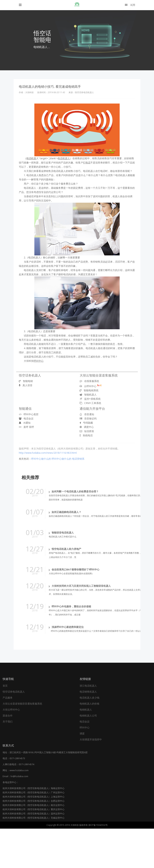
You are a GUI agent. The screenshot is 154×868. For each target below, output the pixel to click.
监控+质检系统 (90, 399)
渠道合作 (8, 755)
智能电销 (26, 381)
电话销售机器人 (88, 731)
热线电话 (86, 435)
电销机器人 (86, 749)
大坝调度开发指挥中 (91, 779)
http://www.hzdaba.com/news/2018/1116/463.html (48, 453)
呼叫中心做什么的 (41, 459)
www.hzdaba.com (19, 810)
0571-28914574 (26, 804)
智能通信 (25, 409)
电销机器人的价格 (90, 743)
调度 (82, 773)
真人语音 (26, 385)
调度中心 (87, 427)
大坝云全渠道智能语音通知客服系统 (22, 743)
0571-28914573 (17, 798)
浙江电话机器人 (88, 725)
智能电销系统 (89, 390)
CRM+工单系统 (90, 403)
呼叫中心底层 (29, 414)
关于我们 (8, 761)
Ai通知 (25, 423)
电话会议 (26, 418)
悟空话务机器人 (30, 375)
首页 (5, 725)
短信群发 (87, 431)
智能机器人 (88, 395)
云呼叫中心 (91, 386)
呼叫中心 (85, 767)
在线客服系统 (89, 381)
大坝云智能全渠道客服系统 (99, 375)
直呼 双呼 (26, 427)
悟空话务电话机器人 (14, 731)
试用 (130, 5)
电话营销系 (78, 459)
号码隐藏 (86, 423)
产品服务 (8, 737)
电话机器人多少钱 (90, 737)
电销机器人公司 (88, 755)
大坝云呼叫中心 (11, 749)
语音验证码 (88, 418)
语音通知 (87, 414)
